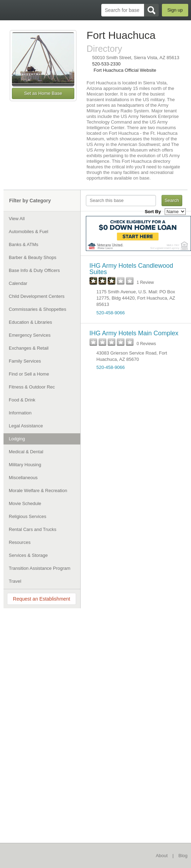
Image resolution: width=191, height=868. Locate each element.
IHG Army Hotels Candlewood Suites (131, 269)
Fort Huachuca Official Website (125, 70)
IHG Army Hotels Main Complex (134, 333)
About (162, 856)
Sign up (175, 10)
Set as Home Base (43, 93)
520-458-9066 (111, 313)
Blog (183, 856)
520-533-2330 (106, 64)
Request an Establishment (42, 599)
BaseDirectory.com (9, 10)
